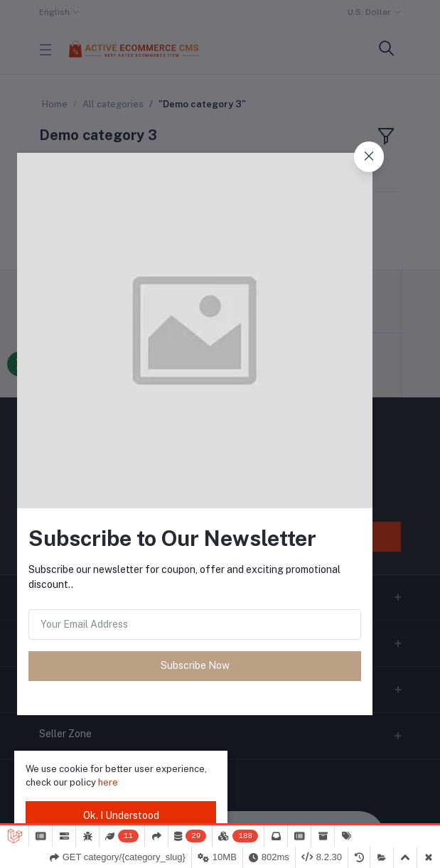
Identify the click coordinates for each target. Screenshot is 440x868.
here (108, 782)
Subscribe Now (195, 665)
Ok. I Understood (121, 815)
